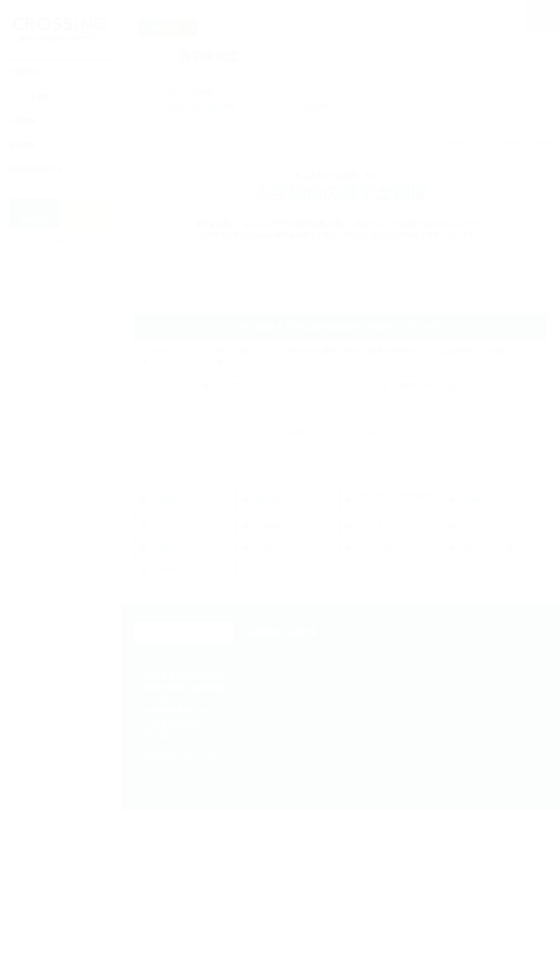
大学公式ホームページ (183, 722)
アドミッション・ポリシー (396, 637)
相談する (262, 912)
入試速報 (165, 637)
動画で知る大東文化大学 (452, 834)
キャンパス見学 (439, 767)
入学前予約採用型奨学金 (202, 107)
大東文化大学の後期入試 (290, 637)
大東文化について (36, 72)
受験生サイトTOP (466, 143)
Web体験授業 (436, 808)
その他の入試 (480, 611)
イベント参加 (29, 96)
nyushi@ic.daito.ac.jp (186, 825)
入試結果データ (483, 637)
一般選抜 (370, 611)
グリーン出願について (287, 659)
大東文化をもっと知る (285, 933)
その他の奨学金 (311, 107)
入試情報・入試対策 (282, 722)
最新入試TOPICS (177, 611)
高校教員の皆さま (36, 169)
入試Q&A (166, 659)
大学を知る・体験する (441, 788)
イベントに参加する (438, 722)
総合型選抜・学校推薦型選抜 (293, 611)
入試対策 (474, 659)
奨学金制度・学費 (383, 659)
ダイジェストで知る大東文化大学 (465, 821)
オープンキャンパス (446, 742)
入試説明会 (433, 754)
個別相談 (22, 145)
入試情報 (22, 121)
